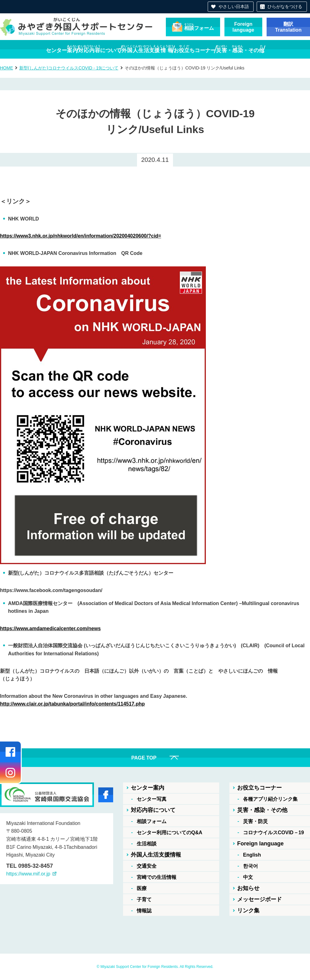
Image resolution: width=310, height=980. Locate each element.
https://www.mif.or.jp (28, 874)
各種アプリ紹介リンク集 (270, 799)
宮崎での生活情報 (157, 877)
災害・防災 (255, 821)
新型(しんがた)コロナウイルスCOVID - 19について (69, 68)
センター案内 (148, 788)
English (252, 855)
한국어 (250, 866)
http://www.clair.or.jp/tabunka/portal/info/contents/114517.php (72, 704)
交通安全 (147, 866)
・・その (271, 49)
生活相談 (147, 844)
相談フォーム (152, 821)
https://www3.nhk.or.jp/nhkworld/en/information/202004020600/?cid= (81, 236)
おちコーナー (210, 49)
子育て (144, 900)
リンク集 (248, 911)
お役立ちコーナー (259, 788)
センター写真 (152, 799)
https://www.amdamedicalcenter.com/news (50, 628)
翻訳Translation (288, 27)
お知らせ (248, 888)
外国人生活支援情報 (156, 855)
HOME (7, 68)
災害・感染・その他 (262, 810)
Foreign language (260, 844)
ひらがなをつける (285, 7)
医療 (142, 888)
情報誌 (144, 911)
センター (31, 49)
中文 (248, 877)
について (84, 49)
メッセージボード (259, 899)
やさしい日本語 (234, 7)
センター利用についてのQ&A (170, 833)
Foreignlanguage (243, 27)
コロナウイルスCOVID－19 (273, 833)
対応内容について (153, 810)
